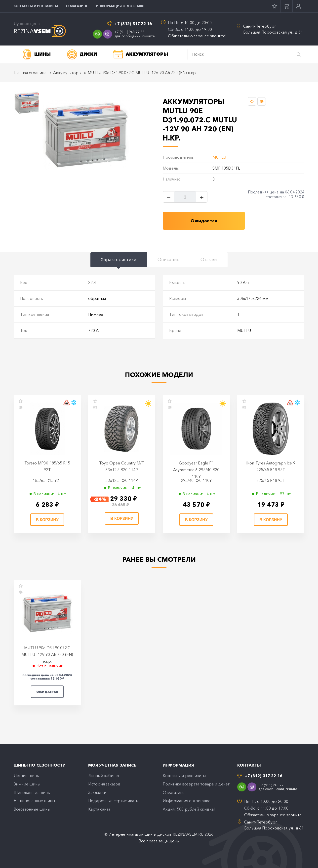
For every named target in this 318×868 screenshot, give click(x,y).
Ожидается (47, 692)
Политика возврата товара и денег (196, 784)
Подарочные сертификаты (113, 801)
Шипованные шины (32, 793)
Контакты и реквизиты (36, 6)
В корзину (47, 520)
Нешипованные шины (34, 801)
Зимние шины (27, 784)
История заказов (104, 784)
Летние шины (27, 776)
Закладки (97, 793)
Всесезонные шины (32, 810)
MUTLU (219, 157)
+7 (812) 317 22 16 (133, 24)
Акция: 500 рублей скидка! (189, 810)
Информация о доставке (121, 6)
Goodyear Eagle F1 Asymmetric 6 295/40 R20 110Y (196, 470)
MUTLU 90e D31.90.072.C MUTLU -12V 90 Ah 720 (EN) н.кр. (47, 655)
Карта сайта (99, 810)
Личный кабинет (104, 776)
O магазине (77, 6)
